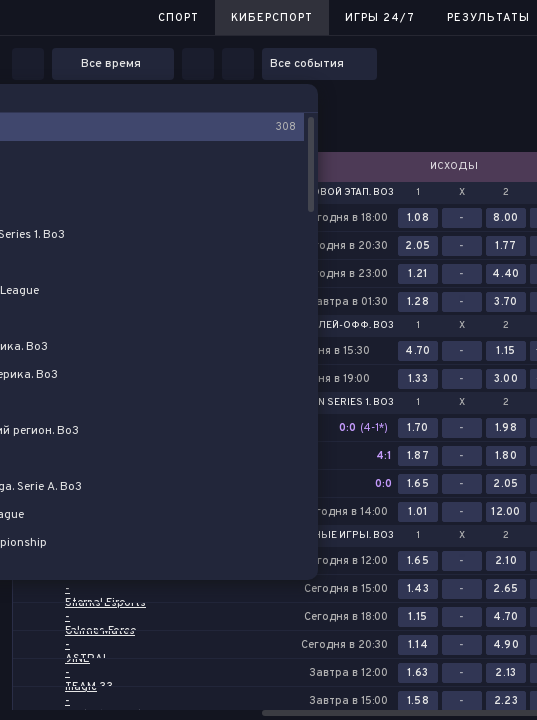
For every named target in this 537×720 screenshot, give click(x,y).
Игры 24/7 (380, 18)
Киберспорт (272, 18)
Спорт (178, 18)
